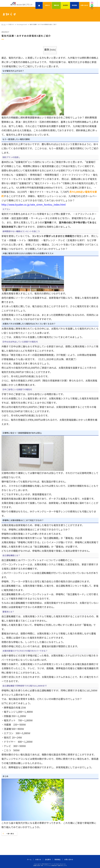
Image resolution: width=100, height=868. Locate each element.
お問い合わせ (84, 5)
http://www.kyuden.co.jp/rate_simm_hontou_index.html (34, 205)
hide (53, 50)
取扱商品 (74, 5)
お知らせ (47, 5)
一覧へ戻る (10, 834)
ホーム (29, 859)
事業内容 (56, 5)
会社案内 (65, 5)
